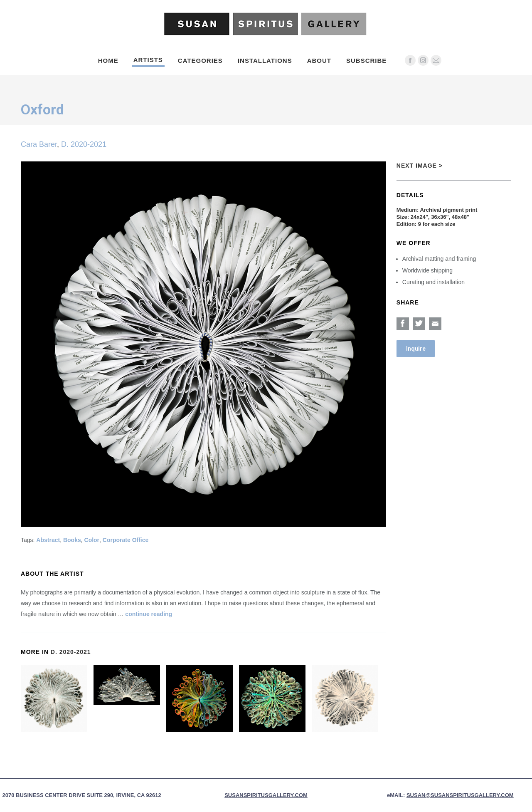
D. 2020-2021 (84, 144)
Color (92, 540)
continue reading (149, 614)
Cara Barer (39, 144)
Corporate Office (126, 540)
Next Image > (420, 166)
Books (72, 540)
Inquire (416, 349)
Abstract (48, 540)
